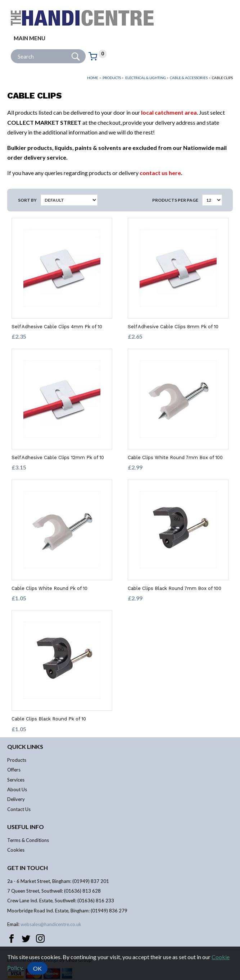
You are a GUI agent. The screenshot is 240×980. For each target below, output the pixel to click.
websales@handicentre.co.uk (51, 924)
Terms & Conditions (28, 840)
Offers (14, 770)
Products (112, 78)
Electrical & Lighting (146, 78)
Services (16, 780)
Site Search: (11, 49)
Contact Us (19, 809)
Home (93, 78)
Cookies (16, 850)
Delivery (16, 799)
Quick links (25, 747)
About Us (17, 789)
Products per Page (175, 200)
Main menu (30, 38)
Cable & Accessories (189, 78)
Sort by (27, 200)
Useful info (26, 827)
